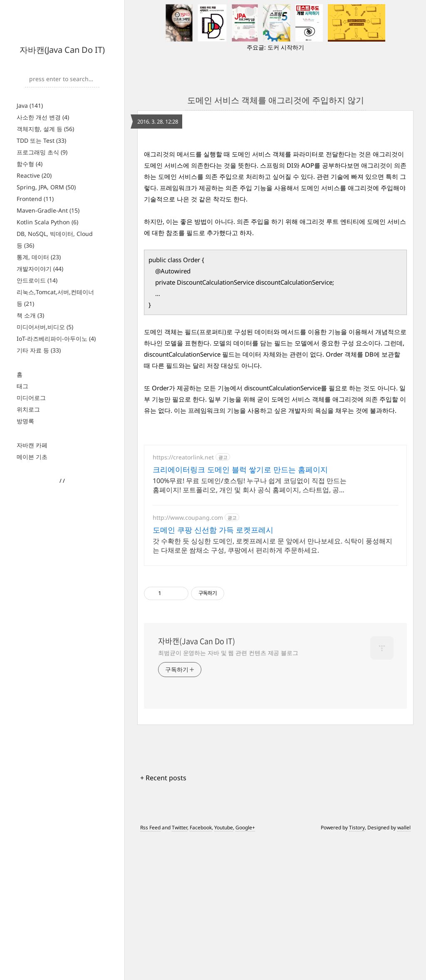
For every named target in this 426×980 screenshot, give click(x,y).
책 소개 (30, 315)
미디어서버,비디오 (45, 327)
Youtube (224, 969)
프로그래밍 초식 (42, 152)
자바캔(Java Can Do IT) (62, 50)
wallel (404, 969)
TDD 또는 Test (41, 140)
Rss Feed (150, 969)
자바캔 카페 (32, 445)
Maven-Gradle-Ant (48, 210)
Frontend (35, 199)
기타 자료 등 (39, 350)
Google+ (245, 969)
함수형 (30, 164)
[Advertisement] (275, 198)
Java (30, 105)
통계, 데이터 (39, 257)
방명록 (25, 421)
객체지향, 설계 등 (45, 129)
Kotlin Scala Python (47, 222)
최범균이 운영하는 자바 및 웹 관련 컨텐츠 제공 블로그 (228, 794)
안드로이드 (37, 280)
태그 (22, 386)
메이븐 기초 (32, 457)
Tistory (357, 969)
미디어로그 (31, 398)
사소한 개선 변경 (43, 117)
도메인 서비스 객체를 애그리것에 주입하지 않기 (276, 100)
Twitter (180, 969)
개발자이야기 (40, 269)
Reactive (34, 175)
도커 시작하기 (286, 47)
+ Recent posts (163, 919)
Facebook (201, 969)
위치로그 (28, 409)
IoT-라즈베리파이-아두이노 (56, 339)
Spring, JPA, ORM (46, 187)
